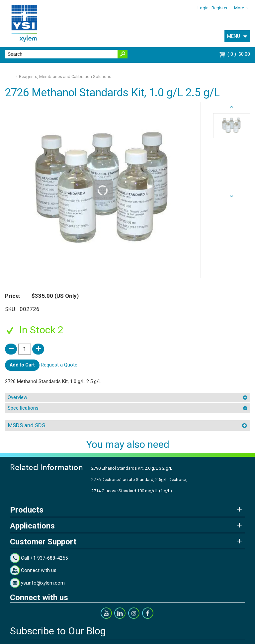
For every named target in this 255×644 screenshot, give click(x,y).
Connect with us (39, 570)
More (239, 8)
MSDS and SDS (27, 425)
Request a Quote (59, 365)
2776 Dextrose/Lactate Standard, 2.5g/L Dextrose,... (141, 480)
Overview (17, 397)
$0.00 (239, 54)
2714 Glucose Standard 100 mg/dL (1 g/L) (132, 491)
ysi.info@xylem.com (43, 583)
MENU (234, 36)
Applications (32, 526)
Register (219, 8)
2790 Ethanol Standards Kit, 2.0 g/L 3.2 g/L (132, 468)
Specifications (23, 408)
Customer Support (43, 542)
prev (232, 197)
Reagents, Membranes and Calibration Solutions (65, 77)
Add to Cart (22, 365)
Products (27, 510)
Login (203, 8)
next (232, 107)
